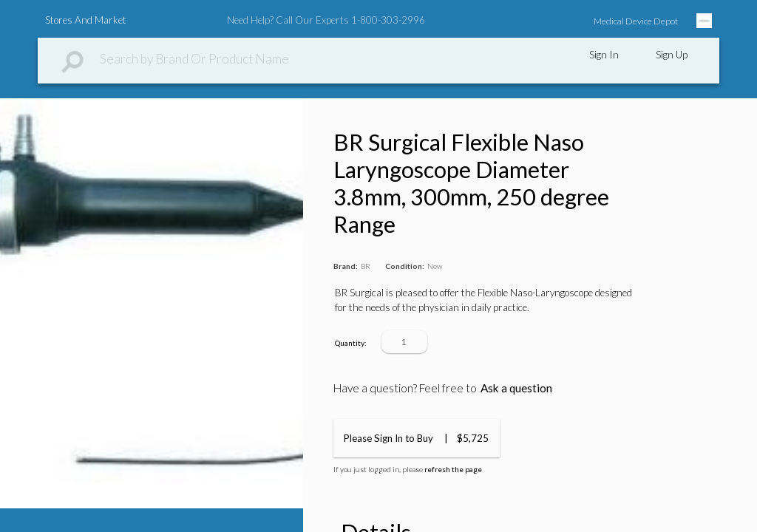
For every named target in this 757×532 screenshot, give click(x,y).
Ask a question (516, 388)
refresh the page (453, 469)
